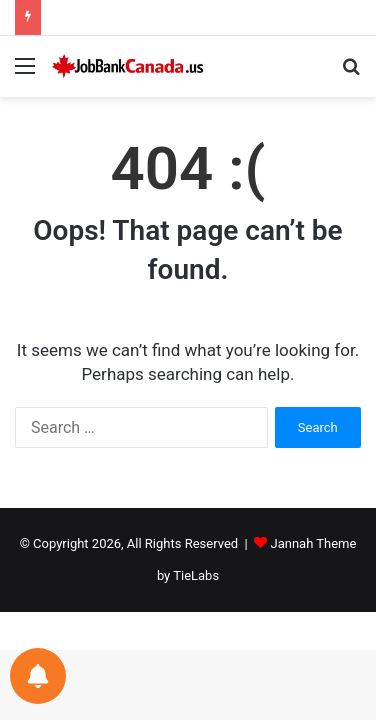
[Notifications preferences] (38, 676)
